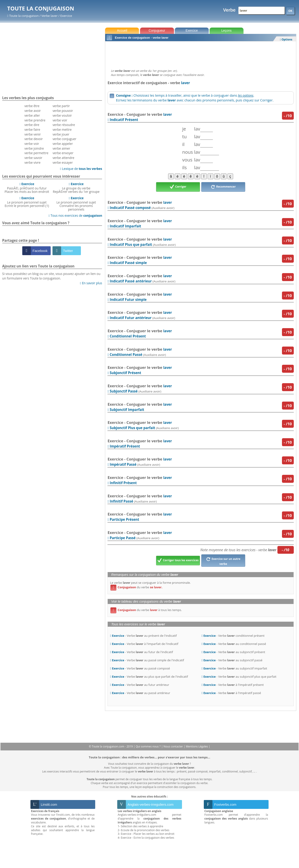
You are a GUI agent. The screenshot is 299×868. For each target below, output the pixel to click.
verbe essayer (63, 162)
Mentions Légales (197, 746)
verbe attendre (63, 158)
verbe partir (61, 106)
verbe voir (32, 144)
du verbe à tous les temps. (146, 610)
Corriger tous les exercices (178, 561)
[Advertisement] (201, 54)
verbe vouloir (62, 115)
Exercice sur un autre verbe (223, 561)
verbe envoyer (63, 153)
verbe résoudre (64, 125)
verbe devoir (34, 139)
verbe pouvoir (63, 111)
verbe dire (32, 125)
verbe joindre (34, 148)
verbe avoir (32, 111)
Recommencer (223, 187)
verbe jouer (61, 134)
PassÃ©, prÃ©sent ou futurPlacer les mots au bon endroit (27, 188)
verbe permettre (36, 153)
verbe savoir (33, 158)
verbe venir (32, 134)
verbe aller (32, 115)
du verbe (136, 587)
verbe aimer (61, 148)
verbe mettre (62, 130)
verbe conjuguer (64, 139)
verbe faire (32, 130)
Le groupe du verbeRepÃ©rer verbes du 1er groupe (76, 188)
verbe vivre (32, 162)
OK (290, 11)
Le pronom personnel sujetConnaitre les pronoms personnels (76, 204)
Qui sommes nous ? (148, 746)
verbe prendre (35, 120)
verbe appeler (63, 144)
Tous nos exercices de (75, 215)
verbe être (32, 106)
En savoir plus (91, 283)
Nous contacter (174, 746)
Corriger (178, 187)
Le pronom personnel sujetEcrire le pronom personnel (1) (27, 202)
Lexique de (81, 169)
